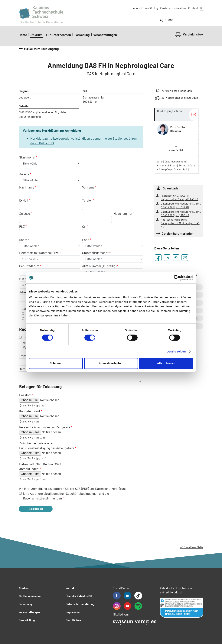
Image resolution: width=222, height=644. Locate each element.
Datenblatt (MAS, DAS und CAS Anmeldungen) (40, 466)
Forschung (82, 35)
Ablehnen (56, 363)
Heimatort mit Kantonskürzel (39, 253)
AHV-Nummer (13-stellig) (99, 266)
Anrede (24, 174)
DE (202, 8)
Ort (84, 226)
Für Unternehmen (58, 35)
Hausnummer (123, 213)
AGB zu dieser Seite (192, 547)
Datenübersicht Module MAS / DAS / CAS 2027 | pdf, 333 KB (181, 205)
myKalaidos (179, 8)
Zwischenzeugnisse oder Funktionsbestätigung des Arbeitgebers (47, 445)
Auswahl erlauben (111, 363)
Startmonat (28, 157)
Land (86, 240)
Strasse (25, 213)
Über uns (135, 8)
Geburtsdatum (29, 266)
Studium (36, 35)
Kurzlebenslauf (30, 411)
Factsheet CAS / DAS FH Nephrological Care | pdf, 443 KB (180, 197)
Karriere (165, 8)
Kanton (24, 240)
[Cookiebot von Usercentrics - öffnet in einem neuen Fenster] (176, 278)
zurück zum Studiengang (41, 49)
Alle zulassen (166, 363)
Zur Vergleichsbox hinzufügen (176, 98)
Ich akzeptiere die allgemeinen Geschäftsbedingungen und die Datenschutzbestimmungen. (66, 496)
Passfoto (25, 395)
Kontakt (193, 8)
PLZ (22, 226)
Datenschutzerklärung (111, 489)
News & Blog (150, 8)
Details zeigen (176, 351)
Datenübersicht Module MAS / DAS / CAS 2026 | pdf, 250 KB (181, 213)
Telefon (87, 200)
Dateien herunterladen (178, 233)
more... (176, 140)
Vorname (88, 187)
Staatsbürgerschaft (96, 253)
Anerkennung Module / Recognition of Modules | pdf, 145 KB (180, 223)
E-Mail (24, 200)
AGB (78, 489)
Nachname (27, 187)
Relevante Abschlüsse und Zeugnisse (45, 427)
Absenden (40, 509)
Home (23, 35)
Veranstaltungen (105, 35)
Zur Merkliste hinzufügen (173, 91)
